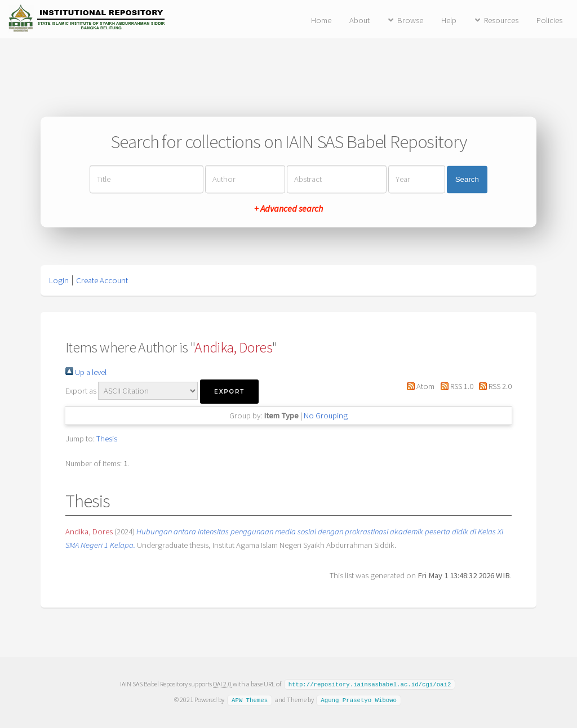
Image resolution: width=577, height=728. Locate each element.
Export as (81, 391)
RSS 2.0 (493, 386)
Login (59, 280)
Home (321, 20)
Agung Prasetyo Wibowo (359, 699)
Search (467, 179)
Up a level (86, 372)
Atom (419, 386)
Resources (501, 20)
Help (449, 20)
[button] (229, 392)
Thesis (107, 439)
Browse (410, 20)
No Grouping (326, 416)
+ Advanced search (288, 209)
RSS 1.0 (454, 386)
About (359, 20)
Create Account (102, 280)
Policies (549, 20)
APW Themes (250, 699)
